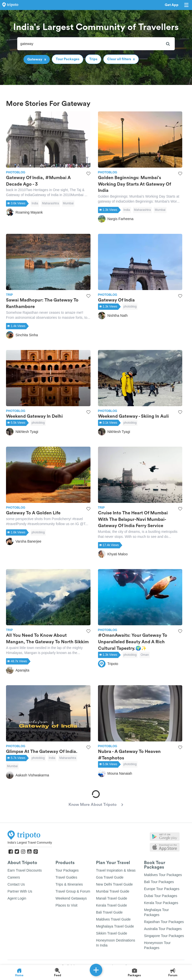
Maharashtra (50, 203)
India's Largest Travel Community (30, 843)
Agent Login (17, 898)
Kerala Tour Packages (161, 903)
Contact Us (16, 884)
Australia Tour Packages (163, 929)
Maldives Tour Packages (163, 875)
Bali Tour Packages (159, 882)
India (35, 203)
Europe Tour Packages (162, 889)
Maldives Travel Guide (113, 919)
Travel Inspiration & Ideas (116, 870)
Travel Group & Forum (73, 891)
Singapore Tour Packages (164, 936)
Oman (145, 655)
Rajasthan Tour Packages (164, 922)
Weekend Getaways (71, 898)
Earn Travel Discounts (25, 870)
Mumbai (68, 203)
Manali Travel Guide (112, 898)
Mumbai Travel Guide (113, 891)
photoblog (130, 307)
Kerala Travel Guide (111, 905)
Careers (14, 877)
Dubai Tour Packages (161, 896)
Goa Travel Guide (110, 877)
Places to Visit (66, 905)
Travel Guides (66, 877)
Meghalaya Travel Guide (115, 926)
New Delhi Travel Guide (114, 884)
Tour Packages (67, 870)
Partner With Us (20, 891)
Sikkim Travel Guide (111, 933)
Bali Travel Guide (109, 912)
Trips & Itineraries (69, 884)
